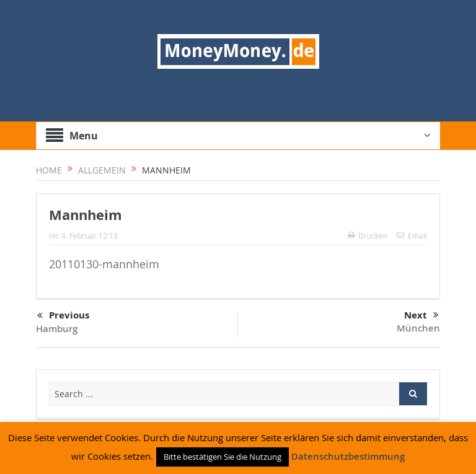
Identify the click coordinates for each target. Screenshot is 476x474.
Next (421, 315)
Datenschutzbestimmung (348, 456)
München (418, 328)
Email (412, 235)
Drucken (368, 235)
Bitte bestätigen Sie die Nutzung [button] (223, 457)
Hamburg (57, 329)
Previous (63, 316)
